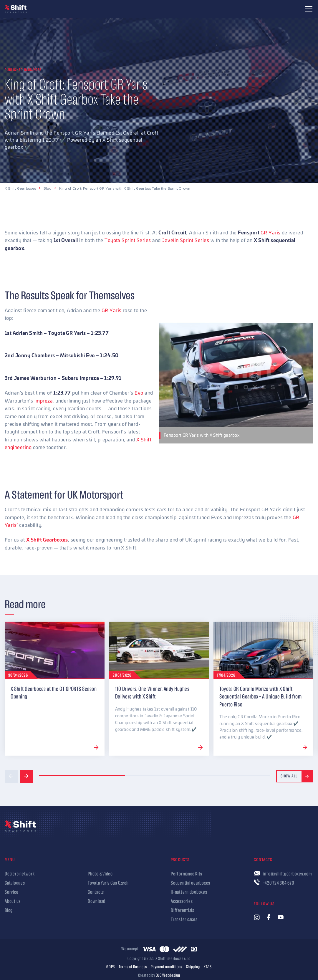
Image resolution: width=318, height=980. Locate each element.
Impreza (44, 400)
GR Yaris (271, 232)
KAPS (208, 967)
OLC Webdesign (168, 975)
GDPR (111, 967)
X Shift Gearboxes (20, 188)
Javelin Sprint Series (185, 240)
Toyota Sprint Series (128, 240)
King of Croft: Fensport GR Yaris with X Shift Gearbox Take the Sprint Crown (125, 188)
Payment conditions (167, 967)
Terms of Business (133, 967)
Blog (48, 188)
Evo (139, 393)
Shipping (193, 967)
